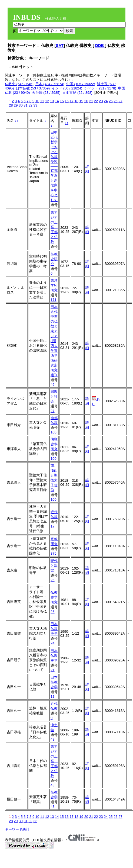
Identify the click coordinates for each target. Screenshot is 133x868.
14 (57, 101)
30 (21, 105)
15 (62, 101)
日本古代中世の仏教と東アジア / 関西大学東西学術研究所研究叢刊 (54, 341)
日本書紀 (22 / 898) (77, 93)
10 (37, 101)
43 (52, 739)
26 (115, 101)
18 (76, 101)
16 (66, 101)
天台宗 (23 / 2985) (46, 93)
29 (16, 105)
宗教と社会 (54, 396)
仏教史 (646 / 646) (19, 84)
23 (101, 101)
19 (81, 101)
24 (106, 101)
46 (52, 385)
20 (86, 101)
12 (47, 101)
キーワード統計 (17, 829)
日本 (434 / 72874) (50, 84)
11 (42, 101)
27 (120, 101)
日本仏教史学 (54, 629)
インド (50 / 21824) (67, 88)
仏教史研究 (54, 259)
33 (35, 105)
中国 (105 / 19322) (81, 84)
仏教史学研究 (54, 597)
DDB (100, 45)
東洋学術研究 (54, 285)
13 (52, 101)
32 (30, 105)
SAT (60, 45)
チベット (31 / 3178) (100, 88)
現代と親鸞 (54, 566)
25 (111, 101)
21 (91, 101)
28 (11, 105)
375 (54, 553)
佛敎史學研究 (54, 444)
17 (71, 101)
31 (25, 105)
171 (54, 300)
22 (96, 101)
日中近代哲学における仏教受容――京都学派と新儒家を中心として (54, 166)
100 (54, 432)
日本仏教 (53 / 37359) (33, 88)
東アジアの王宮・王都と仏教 (54, 227)
